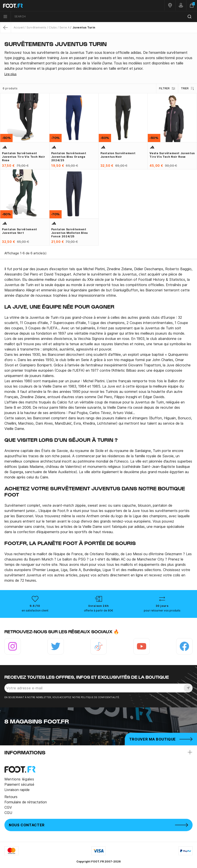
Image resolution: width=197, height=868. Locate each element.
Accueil (19, 27)
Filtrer (167, 88)
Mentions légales (19, 779)
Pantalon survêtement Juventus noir (118, 155)
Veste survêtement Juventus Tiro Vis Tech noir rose (172, 155)
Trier (188, 88)
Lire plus (10, 74)
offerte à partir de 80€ (98, 610)
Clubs (53, 27)
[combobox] (104, 17)
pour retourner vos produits (162, 610)
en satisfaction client (35, 610)
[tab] (98, 61)
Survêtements (36, 27)
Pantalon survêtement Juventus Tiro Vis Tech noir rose (24, 157)
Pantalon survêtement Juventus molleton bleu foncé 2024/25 (70, 233)
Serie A (64, 27)
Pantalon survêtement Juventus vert (20, 231)
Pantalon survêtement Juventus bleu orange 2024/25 (69, 157)
